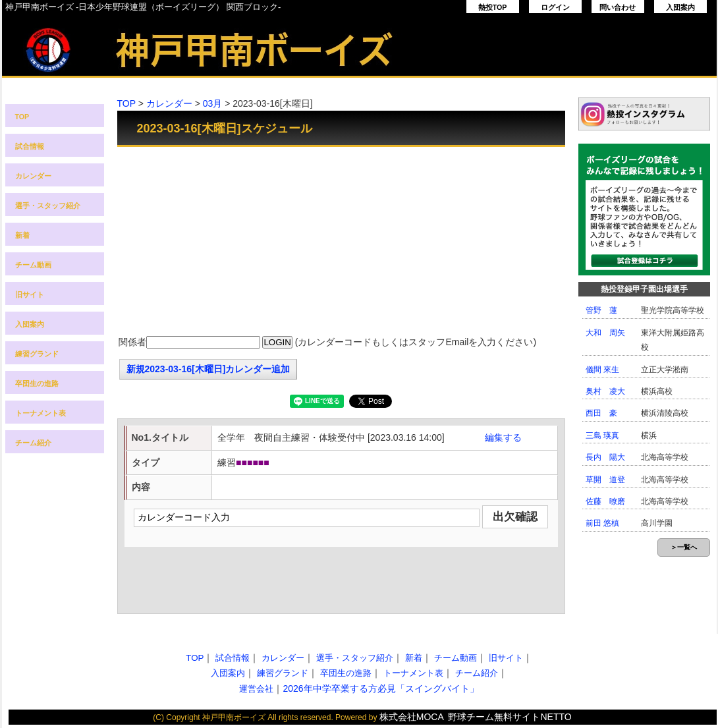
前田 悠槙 (602, 523)
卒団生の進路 (37, 383)
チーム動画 (33, 265)
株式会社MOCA (412, 717)
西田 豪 (601, 413)
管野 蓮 (601, 310)
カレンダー (33, 176)
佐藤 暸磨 (605, 501)
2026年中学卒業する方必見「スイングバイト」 (380, 688)
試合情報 (30, 146)
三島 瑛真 (602, 435)
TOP (22, 117)
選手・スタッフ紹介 (48, 206)
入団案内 (680, 7)
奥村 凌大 (605, 391)
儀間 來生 (602, 370)
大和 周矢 (605, 333)
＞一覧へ (684, 547)
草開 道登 (605, 480)
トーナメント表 (41, 413)
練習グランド (37, 354)
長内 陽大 (605, 457)
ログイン (555, 7)
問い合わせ (618, 7)
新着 (22, 235)
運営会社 (256, 689)
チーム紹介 (33, 443)
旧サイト (30, 294)
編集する (503, 437)
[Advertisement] (341, 242)
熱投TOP (493, 7)
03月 (213, 103)
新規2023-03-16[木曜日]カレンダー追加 (208, 369)
